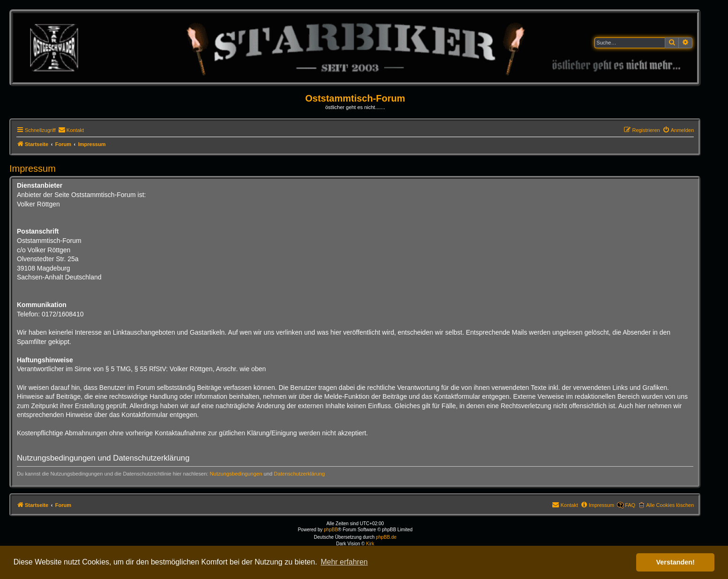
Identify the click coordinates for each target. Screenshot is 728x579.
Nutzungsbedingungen (236, 474)
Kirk (370, 544)
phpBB (331, 530)
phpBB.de (386, 537)
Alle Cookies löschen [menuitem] (670, 505)
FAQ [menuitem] (630, 505)
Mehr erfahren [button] (344, 562)
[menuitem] (71, 130)
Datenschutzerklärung (300, 474)
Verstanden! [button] (676, 562)
